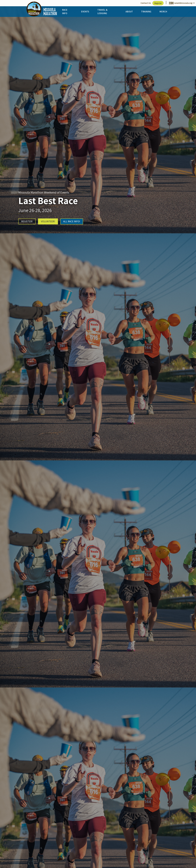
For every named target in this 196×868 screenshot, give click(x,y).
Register (156, 3)
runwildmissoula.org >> (181, 3)
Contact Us (143, 3)
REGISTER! (27, 222)
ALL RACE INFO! (75, 222)
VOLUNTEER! (50, 222)
